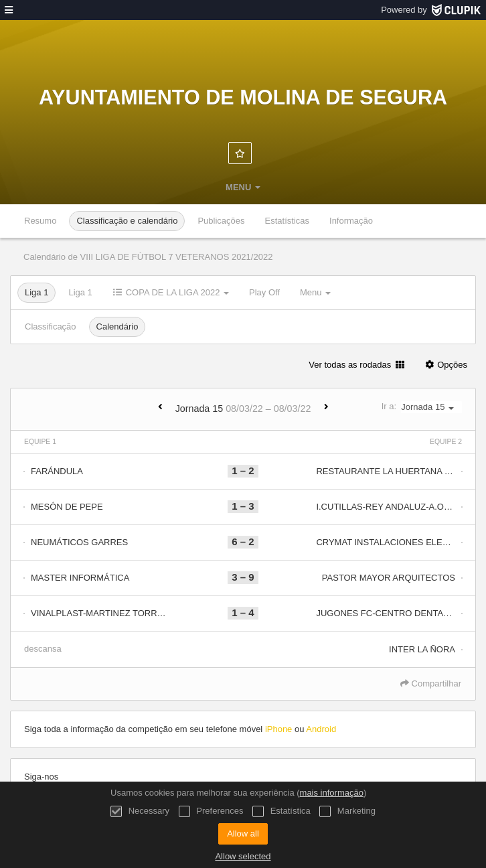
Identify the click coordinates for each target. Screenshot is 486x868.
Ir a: (422, 407)
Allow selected (243, 856)
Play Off (264, 292)
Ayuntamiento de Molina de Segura (243, 97)
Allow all (243, 834)
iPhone (278, 729)
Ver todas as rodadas (356, 365)
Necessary (140, 811)
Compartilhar (431, 683)
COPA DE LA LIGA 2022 (171, 292)
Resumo (40, 221)
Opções (445, 365)
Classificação (51, 327)
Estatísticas (287, 221)
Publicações (221, 221)
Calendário (117, 327)
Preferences (211, 811)
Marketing (347, 811)
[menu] (9, 10)
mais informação (332, 793)
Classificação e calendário (127, 221)
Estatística (281, 811)
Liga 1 (36, 292)
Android (321, 729)
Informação (351, 221)
